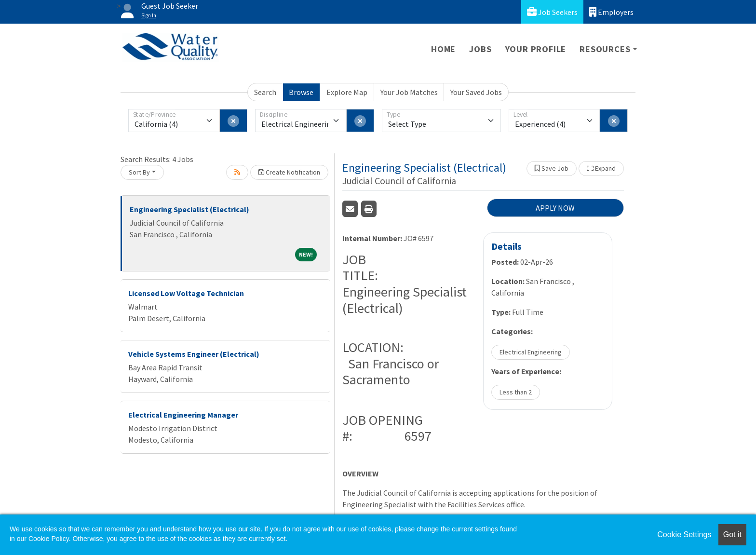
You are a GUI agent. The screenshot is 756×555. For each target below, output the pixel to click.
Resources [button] (605, 49)
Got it (732, 535)
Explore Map (347, 92)
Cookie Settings (684, 535)
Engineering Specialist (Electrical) (189, 209)
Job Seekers (552, 12)
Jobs (480, 49)
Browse (301, 92)
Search (265, 92)
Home (443, 49)
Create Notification (289, 172)
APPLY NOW (555, 208)
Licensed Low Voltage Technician (186, 293)
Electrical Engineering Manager (183, 415)
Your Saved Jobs (476, 92)
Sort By (139, 172)
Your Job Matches (409, 92)
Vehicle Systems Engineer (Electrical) (194, 354)
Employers (611, 12)
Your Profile (536, 49)
